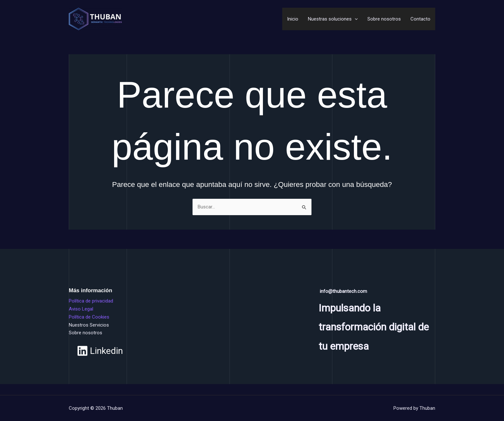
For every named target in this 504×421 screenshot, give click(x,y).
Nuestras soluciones (333, 19)
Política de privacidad (91, 301)
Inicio (293, 19)
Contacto (420, 19)
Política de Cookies (89, 317)
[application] (355, 19)
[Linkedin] (100, 351)
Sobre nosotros (384, 19)
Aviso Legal (81, 309)
